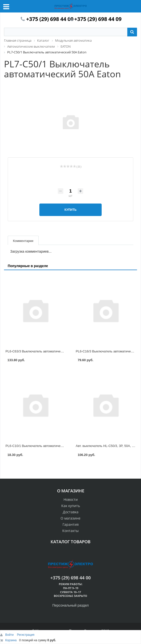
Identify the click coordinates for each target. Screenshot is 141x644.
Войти (10, 635)
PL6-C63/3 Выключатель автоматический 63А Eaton (44, 351)
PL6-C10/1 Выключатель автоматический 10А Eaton (44, 446)
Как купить (71, 506)
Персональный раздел (70, 605)
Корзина (11, 640)
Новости (71, 499)
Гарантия (71, 524)
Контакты (70, 531)
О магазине (70, 518)
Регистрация (26, 635)
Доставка (71, 512)
